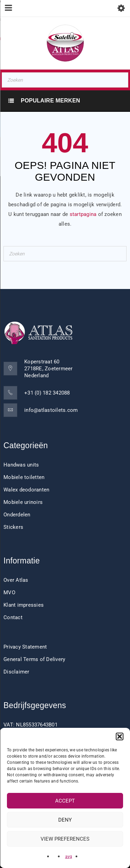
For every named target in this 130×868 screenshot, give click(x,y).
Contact (13, 617)
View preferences (65, 839)
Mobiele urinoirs (23, 502)
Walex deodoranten (26, 490)
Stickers (13, 527)
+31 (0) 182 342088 (47, 393)
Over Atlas (16, 580)
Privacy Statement (25, 647)
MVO (9, 593)
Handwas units (21, 465)
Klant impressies (24, 605)
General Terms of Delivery (34, 659)
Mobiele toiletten (24, 477)
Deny (65, 820)
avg (69, 857)
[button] (120, 736)
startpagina (83, 214)
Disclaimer (16, 672)
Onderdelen (17, 515)
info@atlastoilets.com (51, 410)
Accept (65, 801)
